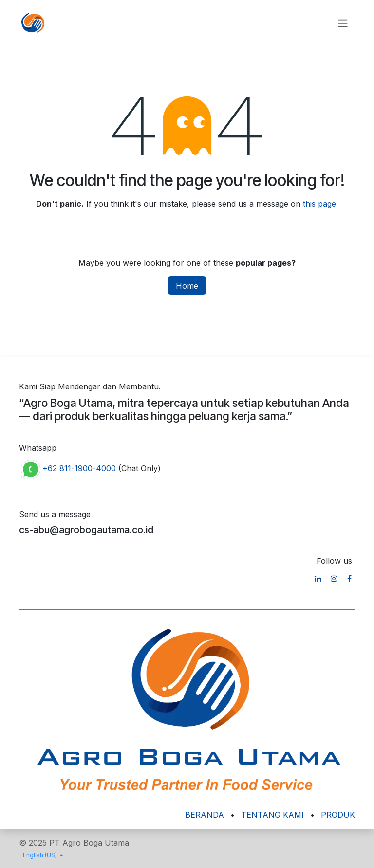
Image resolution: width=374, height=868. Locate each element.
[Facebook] (349, 579)
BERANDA (205, 815)
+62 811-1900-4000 (79, 469)
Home (187, 286)
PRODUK (338, 815)
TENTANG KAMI (272, 815)
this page (319, 204)
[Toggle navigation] (343, 23)
